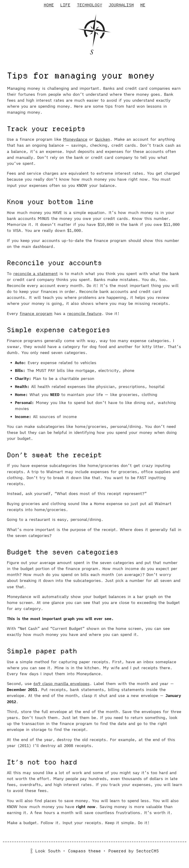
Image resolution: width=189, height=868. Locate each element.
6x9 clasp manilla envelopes (62, 684)
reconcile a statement (36, 274)
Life (65, 5)
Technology (90, 5)
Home (49, 5)
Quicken (103, 139)
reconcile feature (84, 313)
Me (143, 5)
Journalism (121, 5)
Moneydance (75, 139)
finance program (36, 313)
